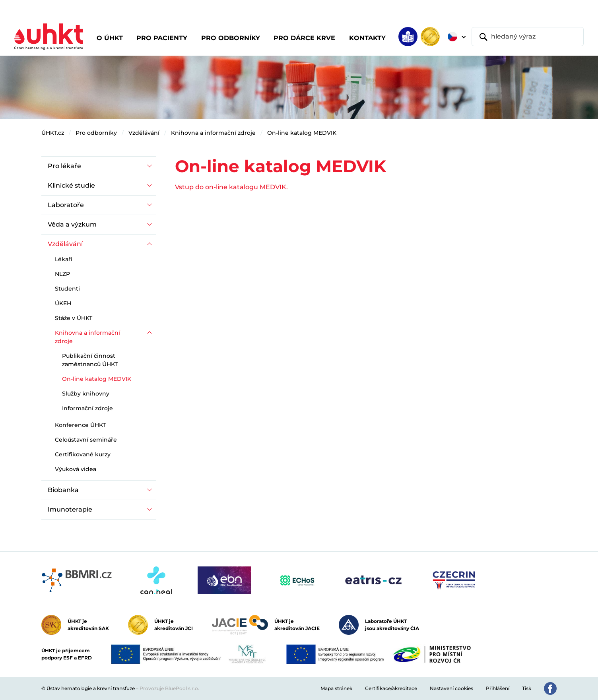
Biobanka (63, 490)
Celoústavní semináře (86, 440)
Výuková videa (76, 469)
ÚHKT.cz (53, 133)
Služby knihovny (86, 394)
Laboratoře (66, 205)
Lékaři (64, 259)
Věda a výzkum (72, 224)
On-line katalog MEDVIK (302, 133)
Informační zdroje (87, 408)
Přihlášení (498, 688)
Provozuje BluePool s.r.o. (169, 688)
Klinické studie (71, 185)
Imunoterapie (70, 509)
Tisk (527, 688)
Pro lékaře (64, 166)
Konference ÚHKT (80, 425)
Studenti (67, 289)
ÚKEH (63, 303)
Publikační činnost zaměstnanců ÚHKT (90, 360)
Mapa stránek (336, 688)
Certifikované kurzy (83, 454)
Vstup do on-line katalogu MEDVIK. (231, 187)
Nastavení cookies (451, 688)
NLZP (62, 274)
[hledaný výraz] (528, 37)
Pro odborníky (96, 133)
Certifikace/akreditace (391, 688)
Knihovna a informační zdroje (213, 133)
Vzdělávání (144, 133)
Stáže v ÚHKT (74, 318)
